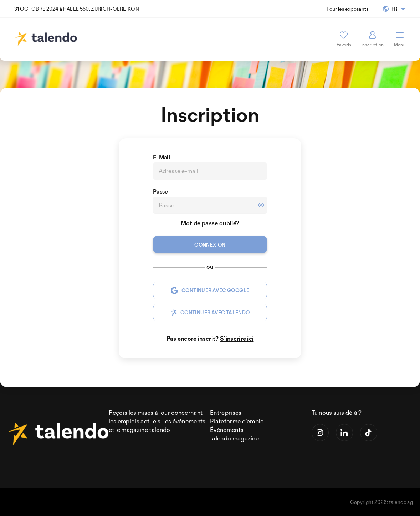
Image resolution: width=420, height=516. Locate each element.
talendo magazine (234, 438)
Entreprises (226, 412)
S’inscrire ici (237, 338)
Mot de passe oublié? (210, 223)
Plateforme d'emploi (238, 421)
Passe (161, 191)
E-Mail (162, 157)
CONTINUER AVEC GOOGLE (210, 290)
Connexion (210, 245)
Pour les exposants (348, 9)
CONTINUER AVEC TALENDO (210, 313)
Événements (227, 430)
